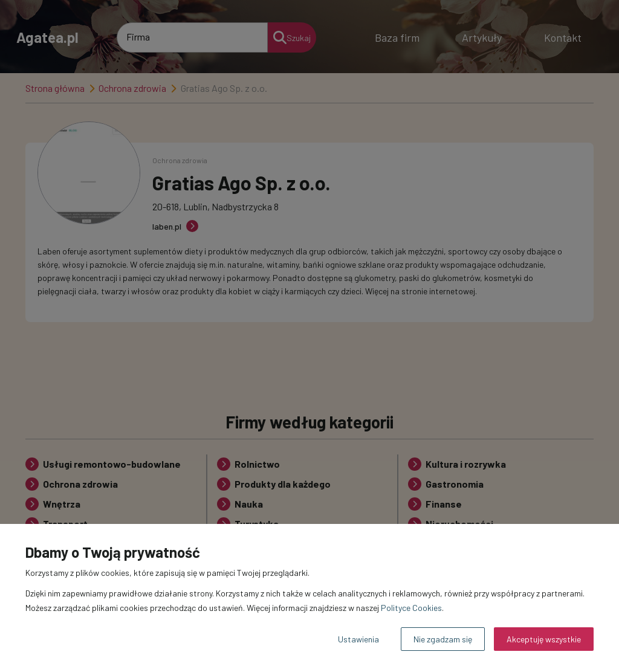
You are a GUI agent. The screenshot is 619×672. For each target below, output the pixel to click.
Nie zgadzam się (443, 639)
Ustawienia (358, 639)
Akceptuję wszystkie (544, 639)
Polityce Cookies (411, 608)
